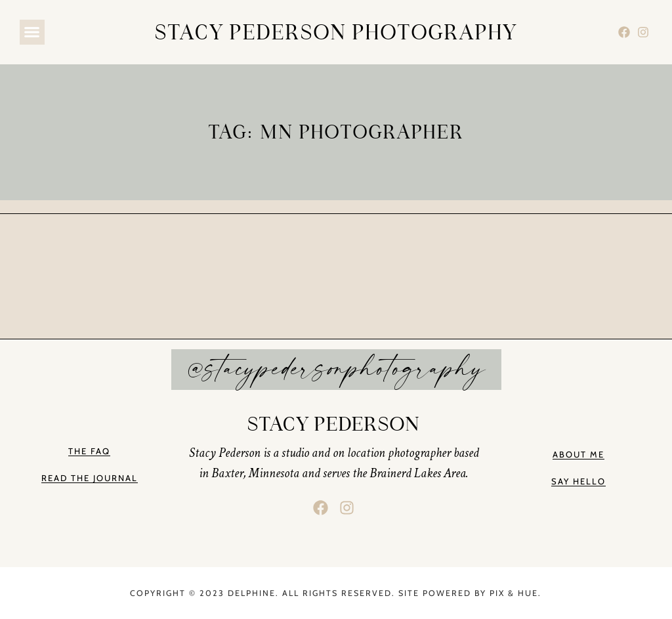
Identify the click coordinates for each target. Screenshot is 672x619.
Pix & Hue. (515, 593)
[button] (32, 32)
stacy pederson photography (336, 32)
